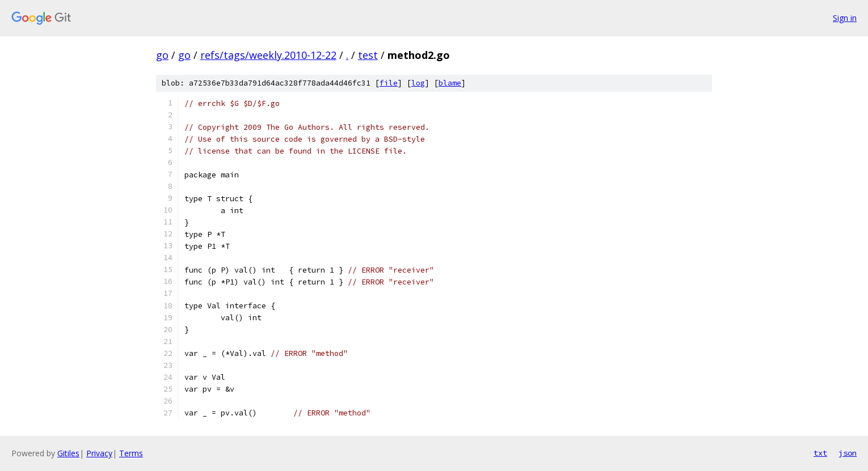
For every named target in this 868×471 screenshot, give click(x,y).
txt (820, 453)
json (848, 453)
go (162, 55)
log (418, 83)
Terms (131, 453)
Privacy (99, 453)
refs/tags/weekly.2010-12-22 (268, 55)
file (389, 83)
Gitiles (68, 453)
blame (450, 83)
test (368, 55)
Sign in (845, 18)
